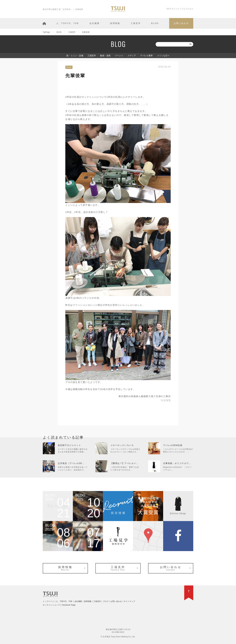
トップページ (48, 601)
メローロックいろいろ (122, 445)
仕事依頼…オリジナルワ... (177, 463)
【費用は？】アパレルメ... (124, 463)
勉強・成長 (105, 56)
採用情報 (115, 23)
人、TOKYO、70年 (68, 23)
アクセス (189, 9)
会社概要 (94, 23)
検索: (153, 44)
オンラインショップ (51, 605)
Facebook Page (69, 605)
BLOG (155, 23)
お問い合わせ (181, 23)
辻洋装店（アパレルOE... (71, 463)
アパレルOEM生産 (173, 445)
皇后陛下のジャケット (69, 445)
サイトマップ (177, 9)
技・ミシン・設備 (75, 56)
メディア (132, 56)
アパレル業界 (146, 56)
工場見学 (136, 23)
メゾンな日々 (163, 56)
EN (168, 9)
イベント (119, 56)
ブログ (106, 601)
